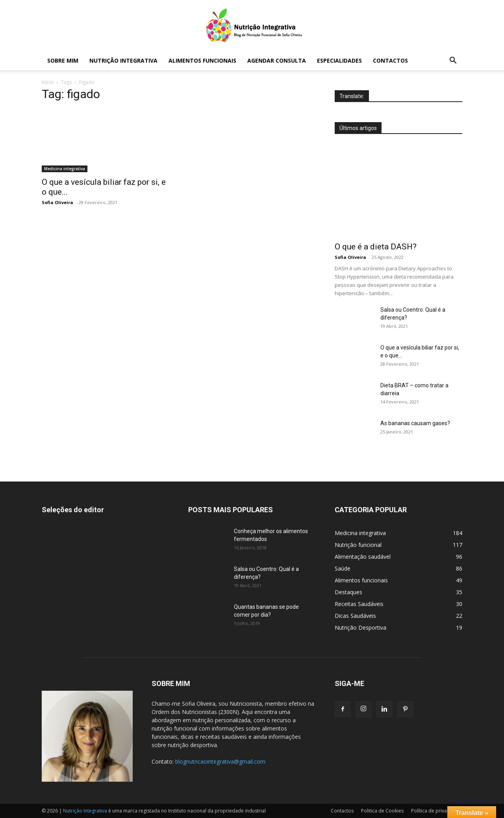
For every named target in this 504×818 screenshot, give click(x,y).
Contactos (390, 60)
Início (48, 82)
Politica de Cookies (382, 811)
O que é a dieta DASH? (376, 247)
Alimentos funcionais (202, 60)
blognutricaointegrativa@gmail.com (220, 761)
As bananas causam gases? (415, 423)
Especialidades (339, 60)
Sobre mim (63, 60)
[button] (453, 61)
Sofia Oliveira (57, 202)
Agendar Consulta (277, 60)
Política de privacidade (437, 811)
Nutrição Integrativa (123, 60)
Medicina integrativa (65, 169)
